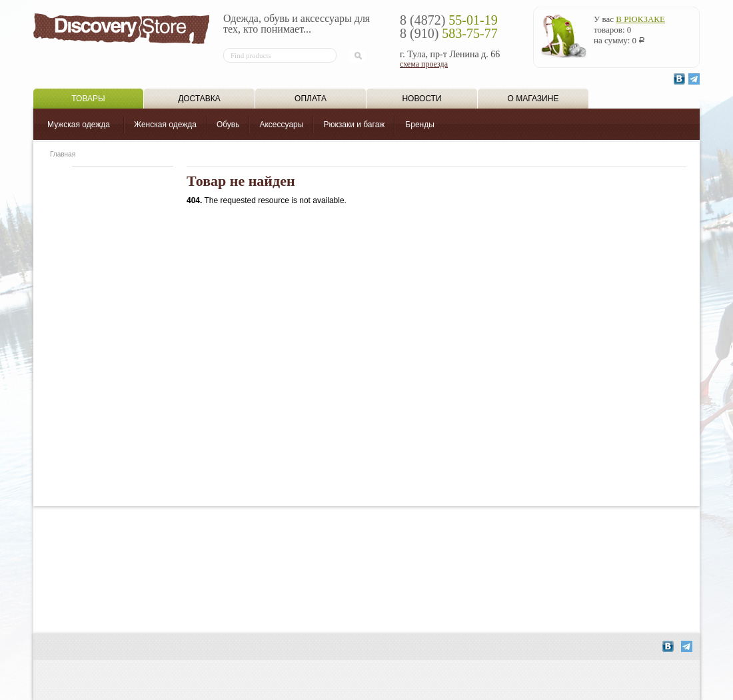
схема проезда (424, 64)
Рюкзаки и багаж (354, 125)
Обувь (228, 125)
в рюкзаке (640, 19)
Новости (421, 99)
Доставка (199, 99)
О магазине (533, 99)
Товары (88, 99)
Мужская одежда (79, 125)
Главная (63, 154)
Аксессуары (281, 125)
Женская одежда (165, 125)
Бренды (419, 125)
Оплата (311, 99)
